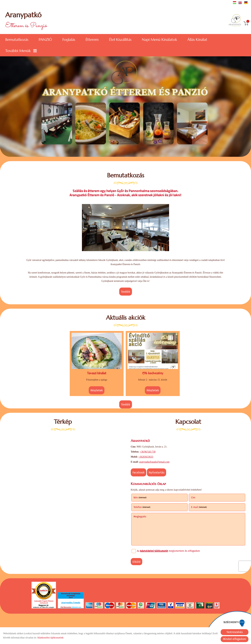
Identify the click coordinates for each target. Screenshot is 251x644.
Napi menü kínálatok (159, 40)
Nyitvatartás (157, 472)
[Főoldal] (236, 21)
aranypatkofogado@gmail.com (154, 462)
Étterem (92, 40)
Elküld (136, 562)
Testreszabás (235, 632)
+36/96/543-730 (148, 452)
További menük (21, 51)
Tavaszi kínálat (97, 373)
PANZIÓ (45, 40)
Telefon (142, 507)
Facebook (138, 472)
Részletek (97, 390)
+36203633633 (146, 457)
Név (140, 498)
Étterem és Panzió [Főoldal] (26, 20)
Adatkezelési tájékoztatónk (50, 638)
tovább (126, 292)
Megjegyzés (140, 517)
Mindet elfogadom (235, 639)
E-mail (199, 507)
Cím (193, 498)
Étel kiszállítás (120, 40)
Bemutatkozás (17, 40)
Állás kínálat (197, 40)
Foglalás (69, 40)
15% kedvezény (153, 373)
